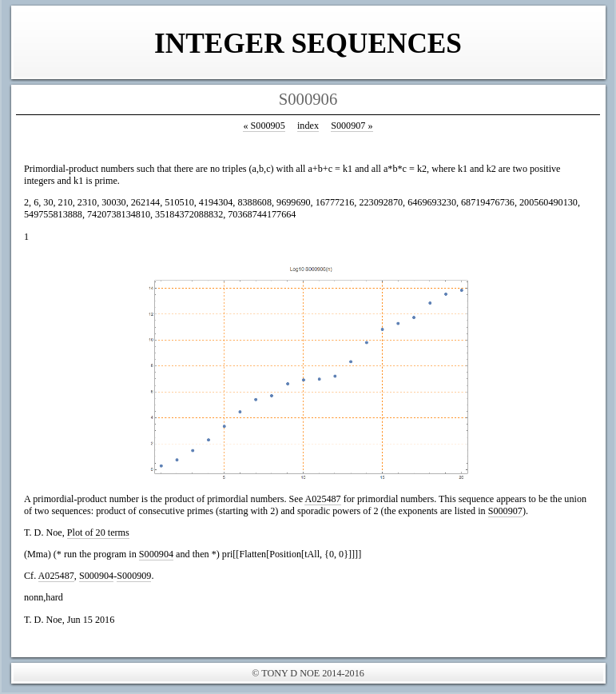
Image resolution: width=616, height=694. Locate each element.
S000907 (352, 126)
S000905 (264, 126)
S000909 (134, 576)
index (308, 126)
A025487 (322, 499)
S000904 (156, 554)
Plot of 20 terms (98, 532)
